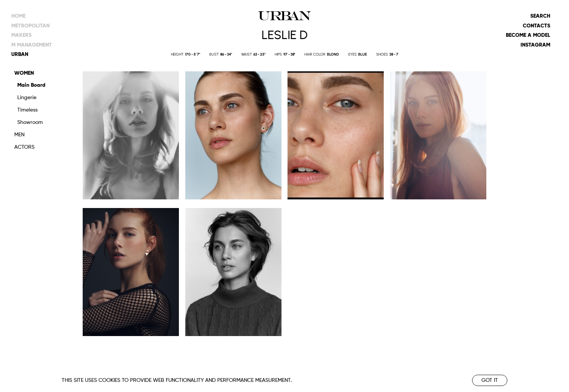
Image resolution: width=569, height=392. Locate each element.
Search (540, 16)
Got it (490, 380)
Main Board (31, 85)
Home (18, 16)
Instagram (535, 45)
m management (32, 45)
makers (21, 35)
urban (20, 54)
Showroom (30, 122)
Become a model (528, 35)
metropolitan (30, 26)
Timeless (27, 110)
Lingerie (27, 98)
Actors (24, 147)
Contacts (536, 26)
